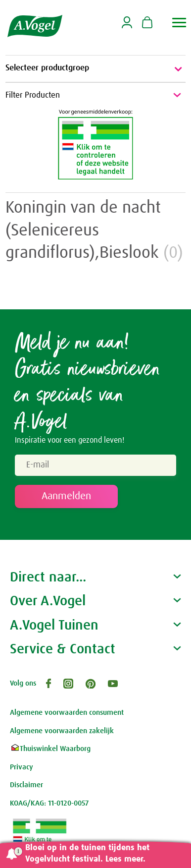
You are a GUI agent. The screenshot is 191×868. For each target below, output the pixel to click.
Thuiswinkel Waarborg (50, 749)
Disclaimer (26, 785)
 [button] (179, 23)
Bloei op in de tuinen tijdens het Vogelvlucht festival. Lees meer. (87, 854)
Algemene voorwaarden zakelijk (62, 731)
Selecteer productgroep (95, 69)
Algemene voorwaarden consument (67, 713)
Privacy (22, 767)
